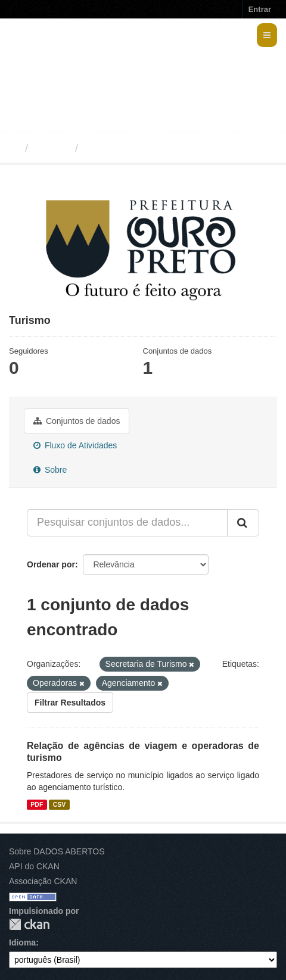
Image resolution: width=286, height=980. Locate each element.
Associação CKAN (43, 881)
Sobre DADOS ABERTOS (57, 851)
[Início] (14, 148)
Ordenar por (51, 564)
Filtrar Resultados (70, 703)
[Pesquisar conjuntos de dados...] (127, 523)
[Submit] (243, 523)
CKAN (29, 924)
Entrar (260, 9)
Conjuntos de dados (77, 421)
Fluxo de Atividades (75, 445)
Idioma (22, 942)
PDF (37, 804)
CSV (60, 804)
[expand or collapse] (267, 35)
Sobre (50, 470)
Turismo (105, 148)
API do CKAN (34, 866)
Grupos (52, 148)
